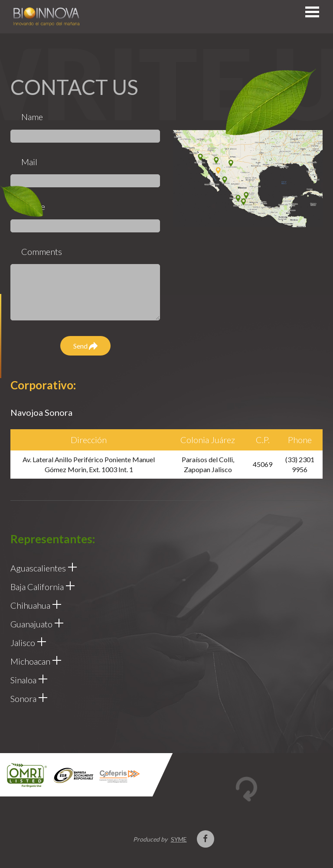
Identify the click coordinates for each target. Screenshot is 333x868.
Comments (42, 251)
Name (32, 117)
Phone (33, 206)
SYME (179, 839)
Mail (29, 162)
